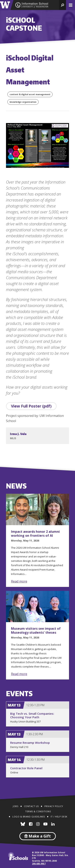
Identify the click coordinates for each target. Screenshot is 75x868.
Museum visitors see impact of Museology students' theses (36, 630)
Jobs (15, 806)
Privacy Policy (54, 806)
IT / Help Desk (59, 817)
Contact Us (31, 806)
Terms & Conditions (38, 811)
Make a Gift (38, 836)
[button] (62, 5)
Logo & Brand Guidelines (29, 817)
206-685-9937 (39, 864)
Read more (19, 581)
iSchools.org (18, 856)
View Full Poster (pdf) (31, 406)
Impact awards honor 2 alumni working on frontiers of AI (35, 534)
